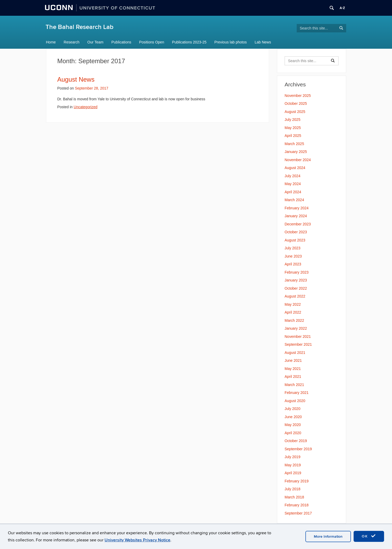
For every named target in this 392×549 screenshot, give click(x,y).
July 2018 (292, 489)
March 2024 (294, 200)
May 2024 (293, 184)
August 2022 (295, 296)
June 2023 (293, 256)
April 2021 (293, 377)
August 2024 (295, 168)
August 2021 (295, 353)
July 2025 (292, 120)
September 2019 (298, 449)
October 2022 (296, 288)
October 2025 (296, 103)
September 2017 (298, 513)
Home (51, 42)
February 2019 (297, 481)
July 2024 (292, 176)
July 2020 (292, 409)
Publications (121, 42)
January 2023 (296, 280)
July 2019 (292, 457)
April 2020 (293, 433)
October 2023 (296, 232)
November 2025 (298, 96)
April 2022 (293, 312)
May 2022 (293, 304)
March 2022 (294, 320)
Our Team (95, 42)
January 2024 (296, 216)
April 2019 (293, 473)
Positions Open (152, 42)
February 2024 (297, 208)
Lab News (263, 42)
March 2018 (294, 497)
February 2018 (297, 505)
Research (72, 42)
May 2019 (293, 465)
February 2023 (297, 272)
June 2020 (293, 417)
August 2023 (295, 240)
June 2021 (293, 360)
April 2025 (293, 136)
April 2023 (293, 264)
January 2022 (296, 328)
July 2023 (292, 248)
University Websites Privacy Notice (137, 540)
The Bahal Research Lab (80, 27)
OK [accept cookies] (369, 536)
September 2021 (298, 344)
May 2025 (293, 128)
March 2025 (294, 144)
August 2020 (295, 401)
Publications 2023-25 (189, 42)
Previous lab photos (230, 42)
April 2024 (293, 192)
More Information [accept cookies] (328, 536)
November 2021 (298, 337)
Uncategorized (86, 107)
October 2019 (296, 441)
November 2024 (298, 160)
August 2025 (295, 112)
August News (76, 79)
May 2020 (293, 425)
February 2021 (297, 393)
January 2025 (296, 152)
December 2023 (298, 224)
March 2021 (294, 385)
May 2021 (293, 369)
